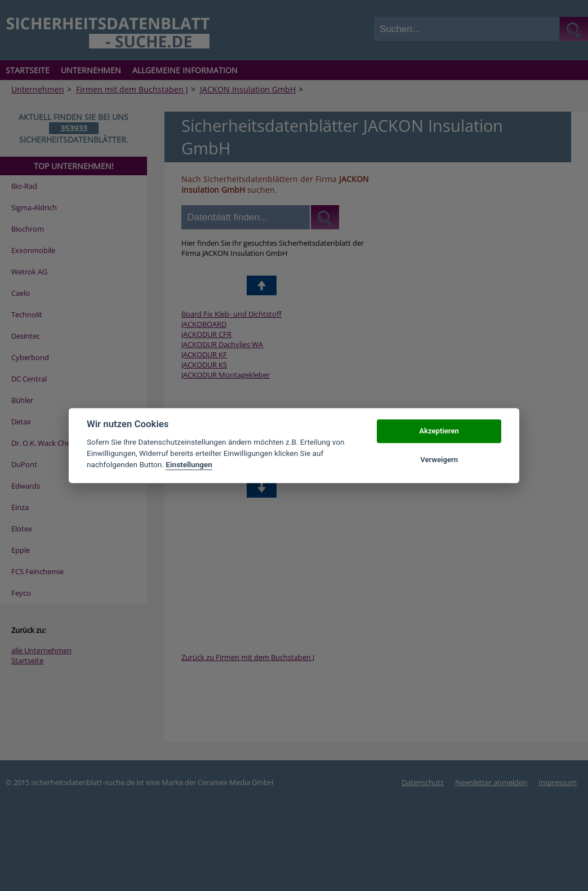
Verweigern (439, 460)
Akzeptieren (439, 431)
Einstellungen (189, 465)
